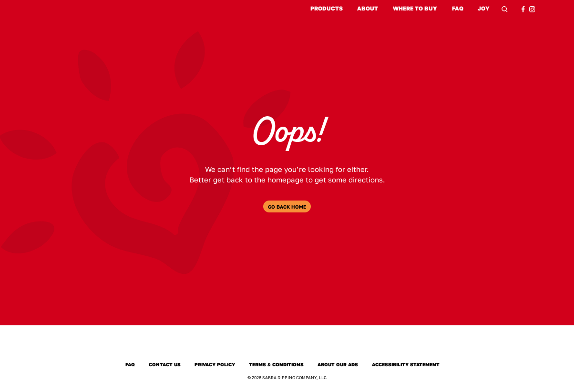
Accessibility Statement (406, 364)
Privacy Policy (215, 364)
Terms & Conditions (276, 364)
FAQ (458, 9)
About (368, 9)
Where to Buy (415, 9)
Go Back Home (287, 207)
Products (327, 9)
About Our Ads (338, 364)
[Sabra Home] (287, 346)
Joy (484, 10)
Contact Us (165, 364)
